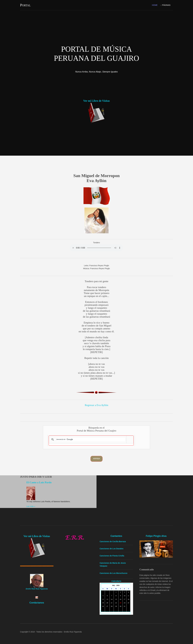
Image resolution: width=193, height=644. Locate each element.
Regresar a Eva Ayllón (96, 405)
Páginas (166, 5)
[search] (91, 440)
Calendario (116, 581)
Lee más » (31, 506)
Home (155, 5)
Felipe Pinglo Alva (156, 536)
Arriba (96, 459)
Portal (25, 5)
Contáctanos (37, 603)
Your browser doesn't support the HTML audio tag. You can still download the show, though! (97, 248)
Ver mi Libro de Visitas (96, 101)
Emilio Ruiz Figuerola (73, 632)
